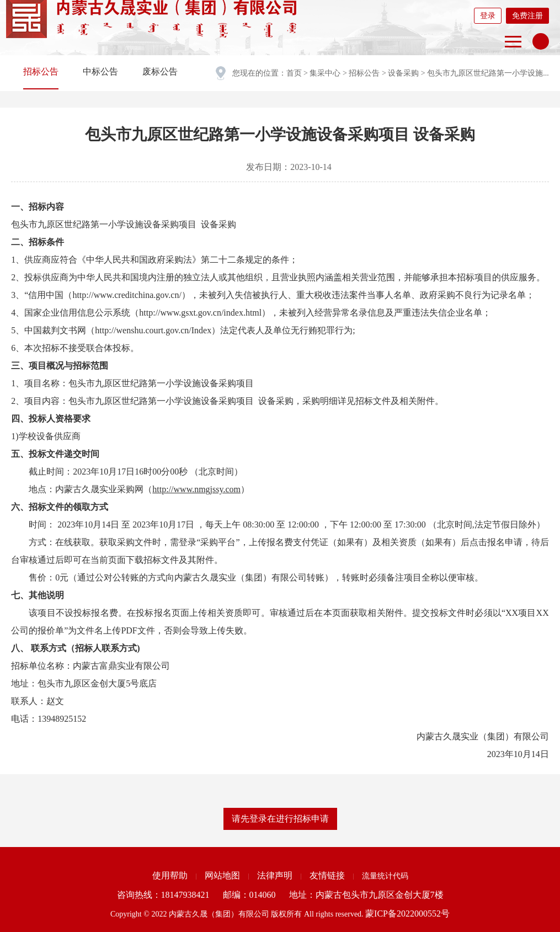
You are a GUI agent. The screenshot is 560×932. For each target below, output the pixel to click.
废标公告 (160, 71)
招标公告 (364, 73)
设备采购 (403, 73)
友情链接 (327, 875)
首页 (294, 73)
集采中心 (325, 73)
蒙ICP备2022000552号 (407, 914)
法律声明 (275, 875)
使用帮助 (170, 875)
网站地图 (222, 875)
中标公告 (100, 71)
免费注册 (527, 16)
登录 (488, 16)
